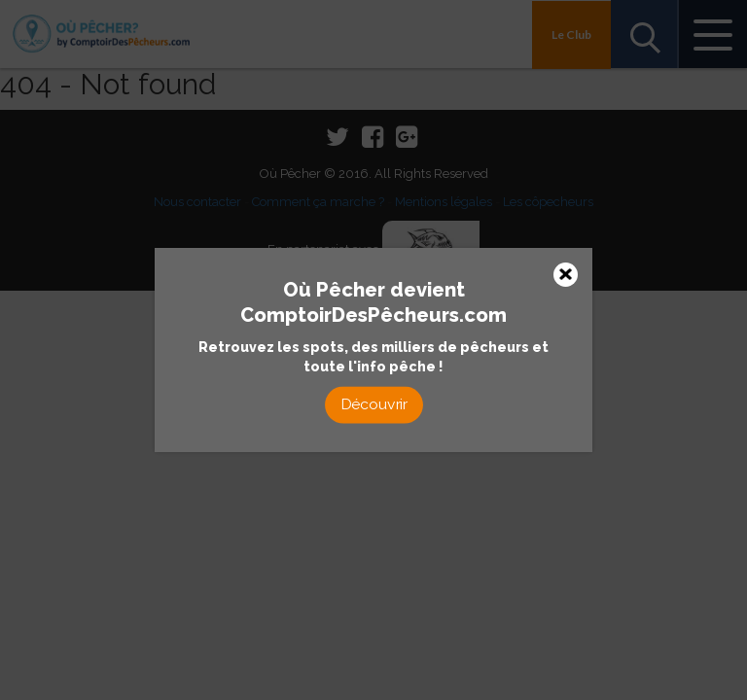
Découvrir (373, 404)
